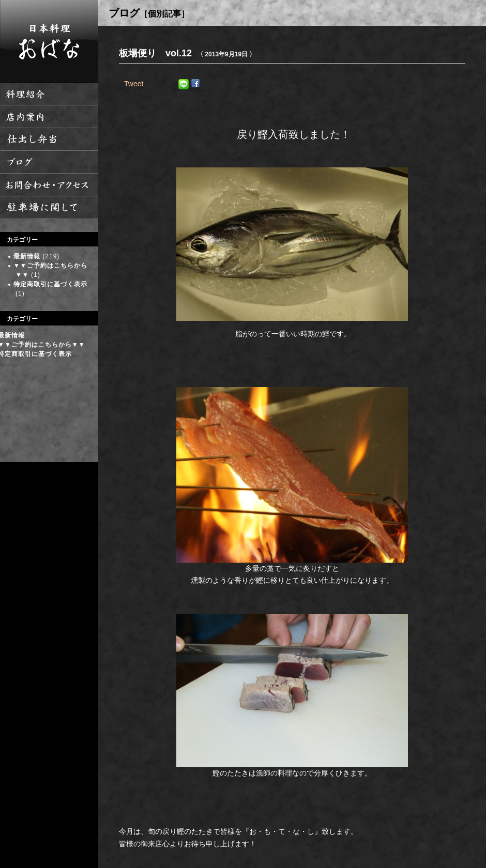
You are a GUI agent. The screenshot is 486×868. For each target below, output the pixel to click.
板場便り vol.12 (155, 53)
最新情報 (27, 256)
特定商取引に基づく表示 (50, 284)
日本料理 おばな (49, 41)
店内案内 (49, 117)
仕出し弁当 (49, 139)
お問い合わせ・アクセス (49, 185)
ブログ (49, 162)
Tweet (134, 84)
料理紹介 (49, 94)
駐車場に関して (49, 208)
